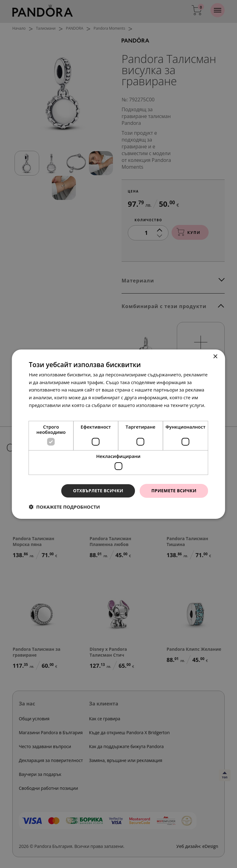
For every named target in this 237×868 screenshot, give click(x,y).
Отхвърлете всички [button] (98, 491)
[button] (64, 507)
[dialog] (118, 434)
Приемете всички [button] (174, 491)
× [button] (215, 356)
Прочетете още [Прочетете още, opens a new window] (46, 413)
